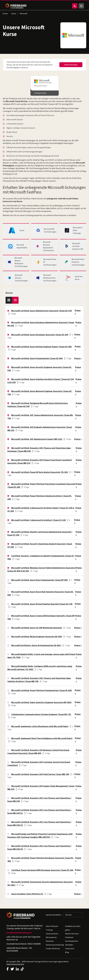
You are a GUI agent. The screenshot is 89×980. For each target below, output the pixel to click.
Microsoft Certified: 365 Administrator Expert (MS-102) (37, 439)
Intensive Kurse (52, 934)
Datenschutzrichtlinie (15, 964)
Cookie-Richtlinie (53, 948)
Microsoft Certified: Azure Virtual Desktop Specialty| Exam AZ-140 (42, 604)
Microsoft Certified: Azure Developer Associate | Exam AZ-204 (40, 335)
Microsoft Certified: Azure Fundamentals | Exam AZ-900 (37, 358)
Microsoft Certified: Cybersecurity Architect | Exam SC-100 (38, 520)
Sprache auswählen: (54, 915)
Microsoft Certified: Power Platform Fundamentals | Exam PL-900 (41, 690)
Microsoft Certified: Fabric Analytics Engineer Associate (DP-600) (41, 702)
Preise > (78, 358)
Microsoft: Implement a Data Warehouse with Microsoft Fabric (40, 726)
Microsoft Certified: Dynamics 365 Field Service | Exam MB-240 (40, 774)
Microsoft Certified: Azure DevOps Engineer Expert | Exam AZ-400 (41, 347)
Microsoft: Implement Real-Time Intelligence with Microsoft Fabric (42, 738)
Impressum (70, 948)
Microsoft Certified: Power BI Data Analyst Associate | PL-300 (40, 472)
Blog (67, 952)
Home (5, 13)
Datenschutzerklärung (55, 945)
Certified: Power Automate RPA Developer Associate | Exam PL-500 (42, 870)
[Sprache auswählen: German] (73, 915)
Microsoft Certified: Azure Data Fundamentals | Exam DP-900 (39, 580)
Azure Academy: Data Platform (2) (27, 894)
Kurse (14, 13)
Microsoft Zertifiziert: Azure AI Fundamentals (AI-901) (36, 645)
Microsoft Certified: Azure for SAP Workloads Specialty (37, 628)
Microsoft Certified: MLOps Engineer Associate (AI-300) (37, 637)
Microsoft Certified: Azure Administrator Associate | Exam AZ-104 (41, 311)
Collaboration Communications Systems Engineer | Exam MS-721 (41, 714)
